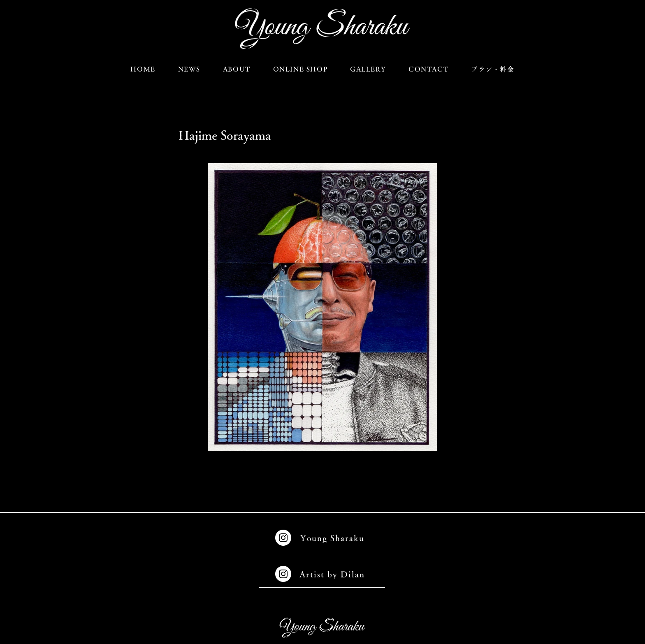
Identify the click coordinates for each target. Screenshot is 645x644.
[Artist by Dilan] (333, 574)
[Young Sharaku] (333, 538)
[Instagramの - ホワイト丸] (283, 538)
